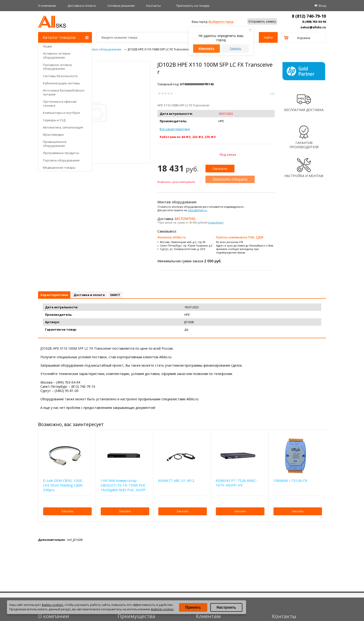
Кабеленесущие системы (62, 83)
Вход (322, 6)
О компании (47, 6)
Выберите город (221, 22)
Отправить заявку (262, 21)
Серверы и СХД (54, 120)
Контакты (154, 6)
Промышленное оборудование (55, 144)
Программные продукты (61, 153)
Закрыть (235, 48)
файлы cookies (52, 605)
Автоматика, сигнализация (63, 127)
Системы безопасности (60, 76)
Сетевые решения (121, 6)
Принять (193, 607)
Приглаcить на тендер (193, 6)
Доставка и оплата (82, 6)
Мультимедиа (53, 135)
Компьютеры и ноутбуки (61, 113)
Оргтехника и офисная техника (60, 103)
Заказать (220, 168)
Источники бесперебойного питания (64, 92)
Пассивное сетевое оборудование (57, 67)
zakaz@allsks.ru (313, 27)
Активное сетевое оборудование (57, 55)
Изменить (206, 48)
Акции (47, 46)
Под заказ (228, 154)
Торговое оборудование (61, 160)
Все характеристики (175, 129)
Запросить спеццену (230, 179)
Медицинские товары (59, 168)
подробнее (215, 222)
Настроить (226, 607)
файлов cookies (162, 609)
